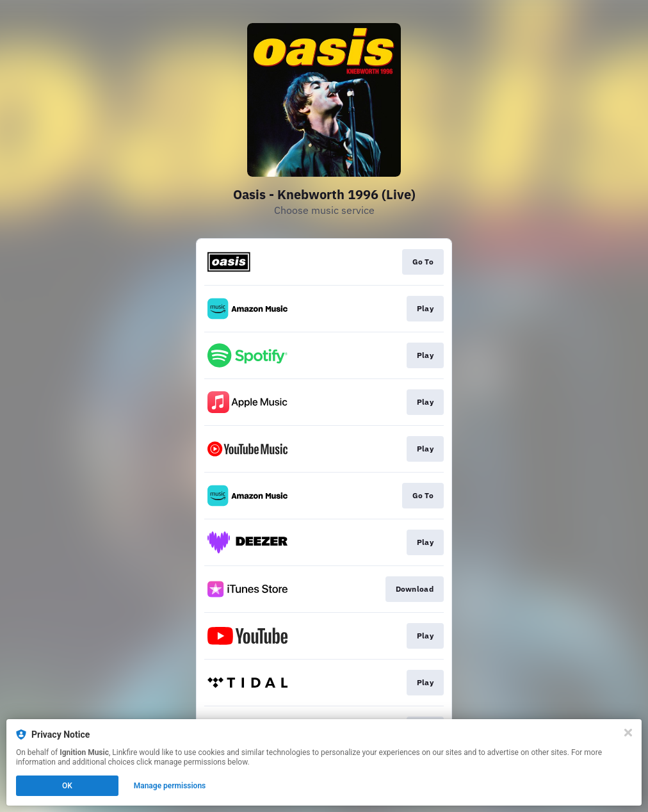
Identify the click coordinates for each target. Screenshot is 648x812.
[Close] (628, 733)
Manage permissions (170, 786)
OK (67, 786)
